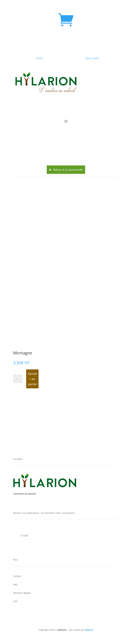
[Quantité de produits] (18, 379)
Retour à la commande (66, 170)
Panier (40, 58)
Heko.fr (89, 630)
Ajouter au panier (32, 379)
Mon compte (92, 58)
